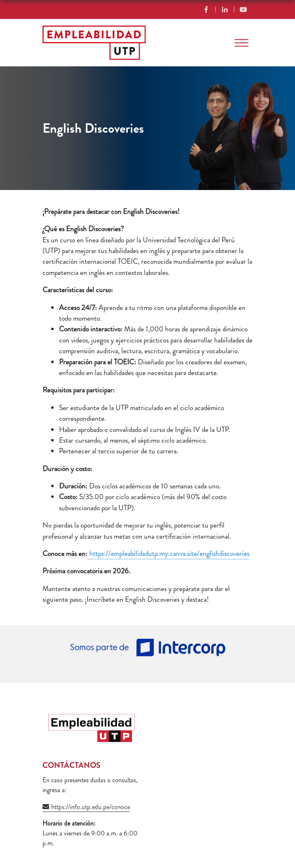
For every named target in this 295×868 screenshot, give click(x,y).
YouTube (244, 9)
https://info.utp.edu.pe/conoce (91, 807)
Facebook (206, 9)
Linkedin (225, 9)
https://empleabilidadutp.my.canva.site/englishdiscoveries (168, 554)
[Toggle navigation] (242, 43)
